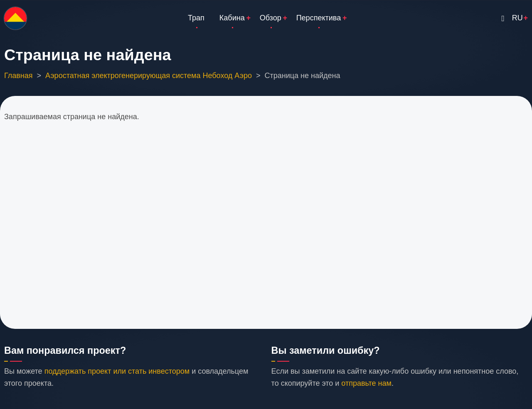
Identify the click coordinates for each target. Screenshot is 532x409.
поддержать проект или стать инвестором (117, 371)
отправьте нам (366, 383)
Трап (196, 18)
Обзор (271, 18)
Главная (18, 76)
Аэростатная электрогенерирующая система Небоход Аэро (149, 76)
